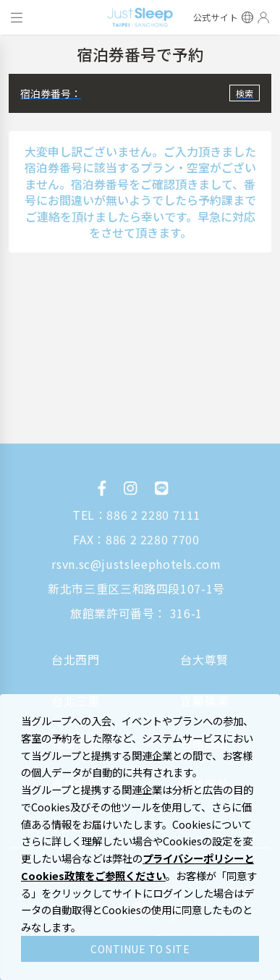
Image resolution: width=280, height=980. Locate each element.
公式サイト (216, 17)
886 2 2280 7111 (153, 515)
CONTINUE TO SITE (140, 949)
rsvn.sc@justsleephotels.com (136, 564)
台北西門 (76, 659)
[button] (140, 94)
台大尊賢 (204, 659)
